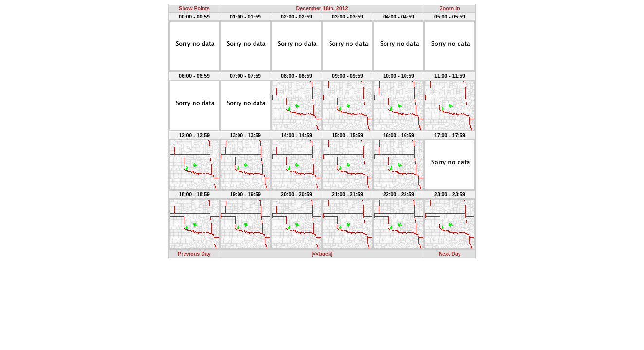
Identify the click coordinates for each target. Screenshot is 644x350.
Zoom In (450, 8)
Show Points (194, 8)
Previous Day (194, 254)
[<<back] (322, 254)
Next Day (450, 254)
